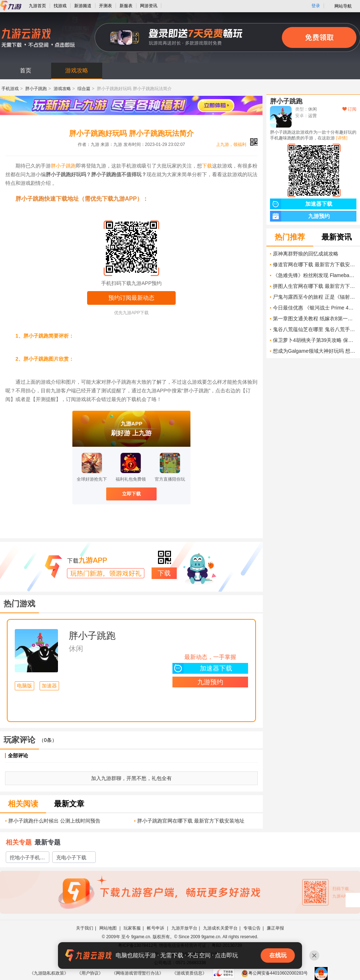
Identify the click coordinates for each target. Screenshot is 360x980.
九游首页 (37, 6)
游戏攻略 (77, 70)
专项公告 (252, 928)
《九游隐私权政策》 (49, 973)
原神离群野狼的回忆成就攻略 (306, 254)
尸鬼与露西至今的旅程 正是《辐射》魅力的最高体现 (315, 297)
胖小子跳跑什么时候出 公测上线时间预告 (54, 821)
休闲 (76, 649)
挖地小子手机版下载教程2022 (27, 859)
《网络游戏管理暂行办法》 (138, 973)
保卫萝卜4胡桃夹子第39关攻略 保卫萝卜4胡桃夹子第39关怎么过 (315, 340)
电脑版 (24, 686)
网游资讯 (149, 6)
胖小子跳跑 (36, 89)
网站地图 (109, 928)
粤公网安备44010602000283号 (274, 973)
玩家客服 (132, 928)
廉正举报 (275, 928)
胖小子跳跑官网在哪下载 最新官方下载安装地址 (191, 821)
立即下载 (131, 494)
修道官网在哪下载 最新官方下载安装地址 (315, 264)
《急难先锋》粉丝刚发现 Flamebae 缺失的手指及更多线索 (315, 275)
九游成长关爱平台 (220, 928)
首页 (26, 70)
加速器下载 (202, 668)
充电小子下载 (71, 857)
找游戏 (60, 6)
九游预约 (210, 682)
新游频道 (83, 6)
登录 (316, 6)
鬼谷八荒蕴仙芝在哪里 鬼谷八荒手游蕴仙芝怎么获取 (315, 329)
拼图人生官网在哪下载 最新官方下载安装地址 (315, 286)
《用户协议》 (90, 973)
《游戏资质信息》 (189, 973)
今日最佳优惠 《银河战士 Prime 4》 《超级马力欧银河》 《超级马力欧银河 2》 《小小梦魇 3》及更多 (315, 308)
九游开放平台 (184, 928)
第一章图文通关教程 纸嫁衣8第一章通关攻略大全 (315, 318)
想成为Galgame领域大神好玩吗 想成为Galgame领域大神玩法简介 (315, 351)
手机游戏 (10, 89)
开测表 (105, 6)
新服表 (126, 6)
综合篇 (84, 89)
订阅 (349, 109)
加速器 (49, 686)
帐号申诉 (156, 928)
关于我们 (85, 928)
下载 (207, 166)
